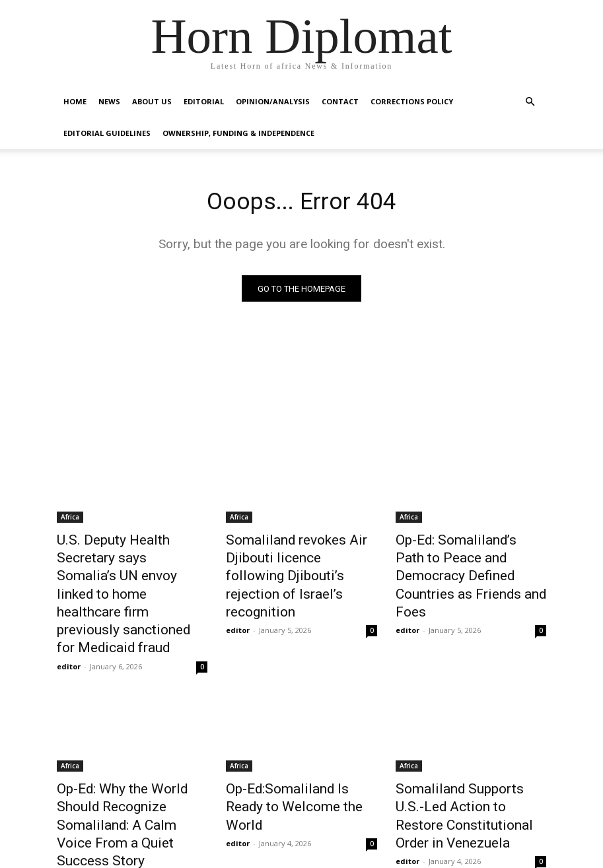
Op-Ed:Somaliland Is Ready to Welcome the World (299, 745)
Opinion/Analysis (273, 101)
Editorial (204, 101)
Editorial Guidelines (107, 133)
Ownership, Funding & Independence (238, 133)
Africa (70, 519)
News (109, 101)
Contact (340, 101)
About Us (152, 101)
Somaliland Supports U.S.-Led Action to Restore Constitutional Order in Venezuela (469, 759)
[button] (530, 102)
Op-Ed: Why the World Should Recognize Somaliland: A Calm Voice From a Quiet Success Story (129, 759)
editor (69, 616)
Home (75, 101)
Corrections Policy (412, 101)
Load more (301, 826)
